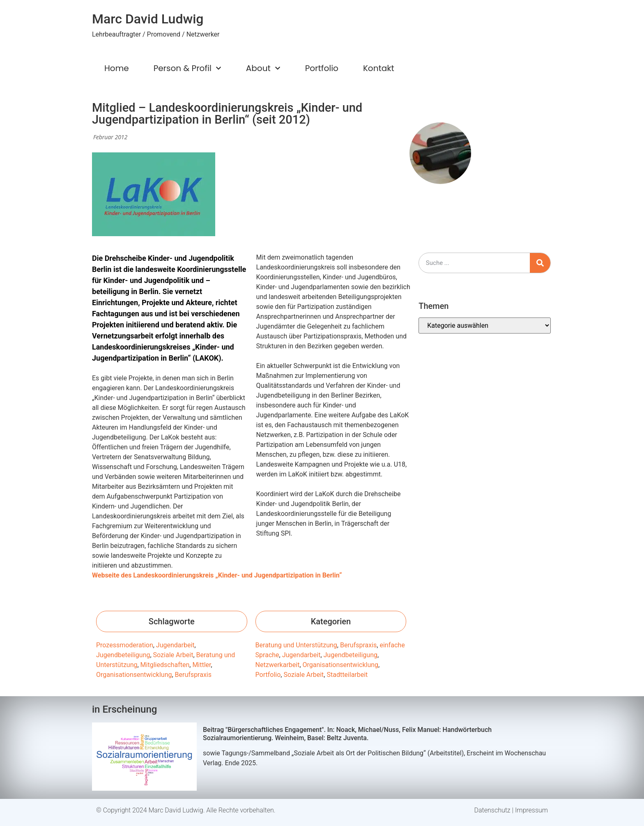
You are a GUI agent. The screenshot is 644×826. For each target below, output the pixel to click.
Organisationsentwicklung (134, 675)
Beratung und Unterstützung (296, 645)
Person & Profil (187, 68)
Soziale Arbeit (173, 655)
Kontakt (379, 68)
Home (117, 68)
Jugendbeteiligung (123, 655)
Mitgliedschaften (165, 665)
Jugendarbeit (175, 645)
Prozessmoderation (125, 645)
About (263, 68)
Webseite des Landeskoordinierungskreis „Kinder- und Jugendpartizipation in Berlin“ (218, 575)
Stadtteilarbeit (347, 675)
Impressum (531, 810)
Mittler (201, 665)
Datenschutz (492, 810)
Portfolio (322, 68)
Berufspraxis (193, 675)
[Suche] (540, 263)
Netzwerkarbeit (278, 665)
